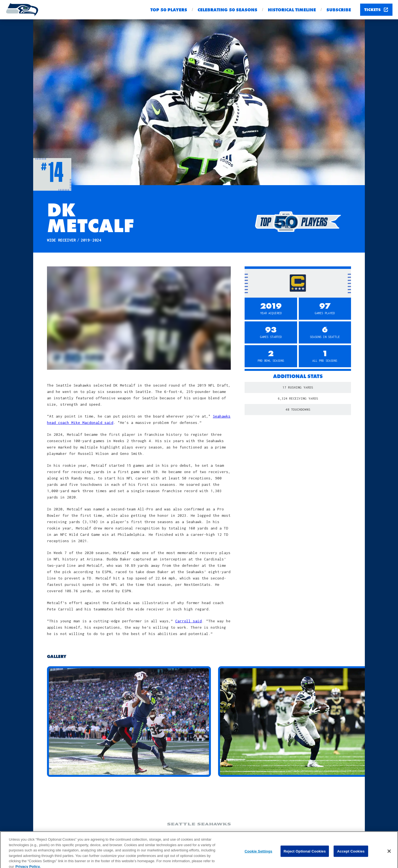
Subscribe (339, 10)
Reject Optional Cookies (305, 854)
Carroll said (188, 621)
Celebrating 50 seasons (227, 10)
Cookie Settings (258, 854)
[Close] (389, 854)
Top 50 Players (169, 10)
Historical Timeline (292, 10)
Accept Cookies (351, 854)
